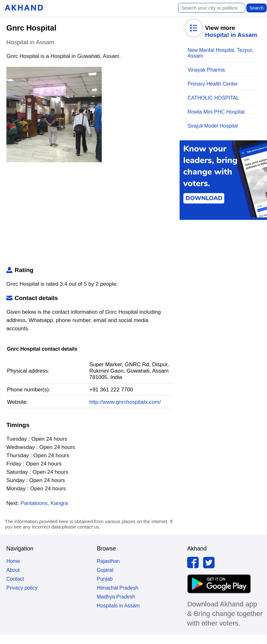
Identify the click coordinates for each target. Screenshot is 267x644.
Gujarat (105, 570)
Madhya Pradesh (116, 597)
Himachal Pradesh (117, 588)
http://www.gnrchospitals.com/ (125, 402)
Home (13, 561)
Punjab (105, 579)
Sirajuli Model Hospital (213, 126)
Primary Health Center (213, 84)
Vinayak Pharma (206, 70)
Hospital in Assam (231, 35)
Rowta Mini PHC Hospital (216, 112)
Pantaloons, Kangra (44, 503)
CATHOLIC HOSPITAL (213, 98)
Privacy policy (22, 588)
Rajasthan (108, 561)
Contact (15, 579)
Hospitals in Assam (118, 606)
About (13, 570)
